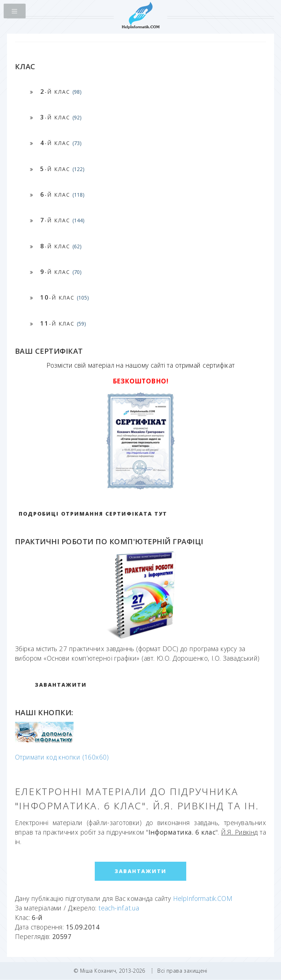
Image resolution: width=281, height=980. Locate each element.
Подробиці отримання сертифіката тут (93, 514)
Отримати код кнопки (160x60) (62, 757)
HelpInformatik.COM (203, 898)
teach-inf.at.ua (119, 908)
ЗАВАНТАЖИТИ (61, 685)
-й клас (61, 91)
